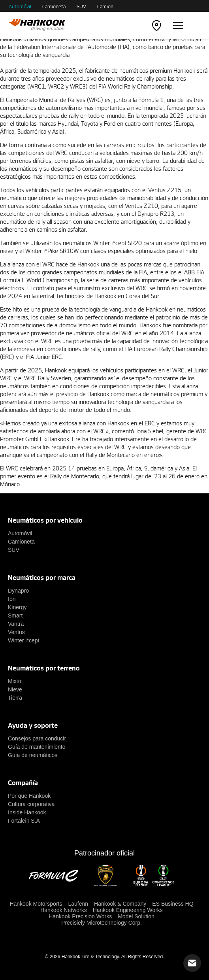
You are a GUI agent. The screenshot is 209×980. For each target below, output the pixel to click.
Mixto (14, 681)
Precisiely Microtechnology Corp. (102, 923)
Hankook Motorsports (36, 904)
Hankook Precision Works (80, 916)
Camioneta (54, 6)
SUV (81, 6)
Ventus (16, 632)
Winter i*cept (24, 640)
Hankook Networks (64, 910)
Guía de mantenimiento (37, 747)
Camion (105, 6)
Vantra (16, 624)
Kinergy (17, 607)
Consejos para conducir (37, 738)
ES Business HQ (173, 904)
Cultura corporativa (31, 804)
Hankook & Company (120, 904)
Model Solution (136, 916)
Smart (15, 616)
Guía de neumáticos (33, 755)
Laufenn (78, 904)
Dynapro (18, 591)
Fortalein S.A (24, 821)
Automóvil (20, 6)
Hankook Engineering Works (128, 910)
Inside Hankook (27, 812)
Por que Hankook (29, 796)
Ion (12, 599)
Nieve (15, 689)
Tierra (15, 698)
